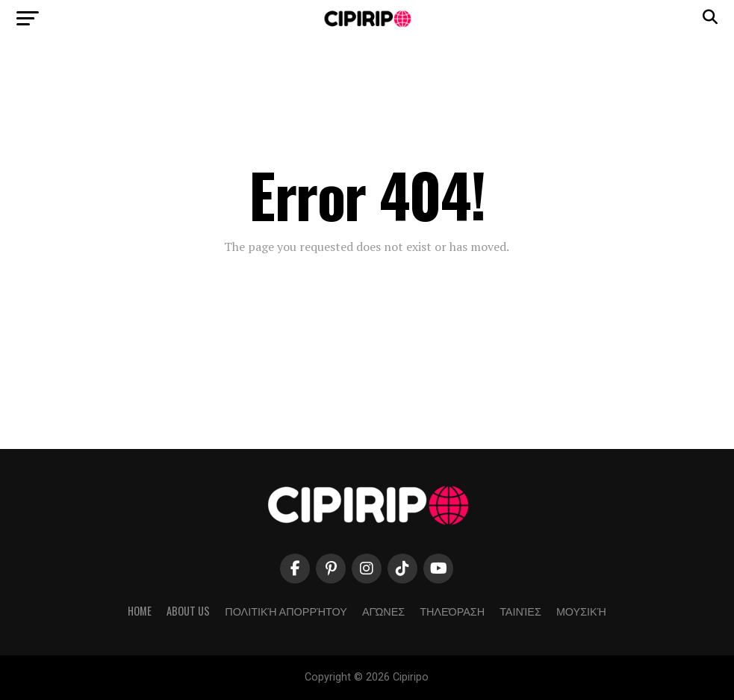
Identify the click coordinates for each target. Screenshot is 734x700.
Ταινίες (520, 611)
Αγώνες (383, 611)
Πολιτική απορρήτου (286, 611)
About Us (188, 611)
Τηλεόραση (452, 611)
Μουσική (581, 611)
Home (140, 611)
